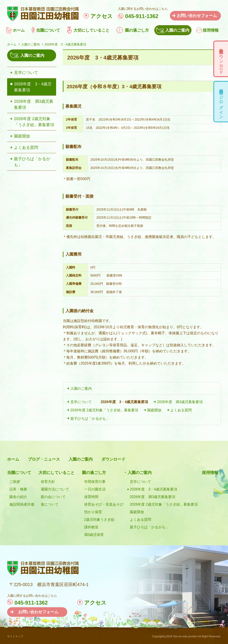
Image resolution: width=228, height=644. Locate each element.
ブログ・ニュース (44, 459)
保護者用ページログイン (221, 102)
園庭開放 (154, 410)
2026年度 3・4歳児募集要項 (124, 402)
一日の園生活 (95, 489)
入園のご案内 (177, 30)
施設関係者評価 (22, 504)
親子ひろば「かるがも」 (90, 419)
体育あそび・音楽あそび (104, 504)
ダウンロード (113, 459)
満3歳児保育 (94, 535)
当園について (48, 30)
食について (50, 504)
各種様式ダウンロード (221, 59)
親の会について (53, 497)
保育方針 (48, 482)
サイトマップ (15, 636)
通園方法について (55, 489)
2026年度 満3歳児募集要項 (180, 402)
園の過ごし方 (137, 30)
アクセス (102, 16)
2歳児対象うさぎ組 (99, 520)
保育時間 (91, 497)
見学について (81, 402)
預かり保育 (93, 512)
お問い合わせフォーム (197, 16)
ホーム (19, 30)
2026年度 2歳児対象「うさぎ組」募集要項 (104, 410)
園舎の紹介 (18, 497)
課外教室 (91, 527)
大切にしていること (92, 30)
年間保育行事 (95, 482)
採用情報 (211, 30)
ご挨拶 (15, 482)
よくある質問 (181, 410)
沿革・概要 (18, 489)
